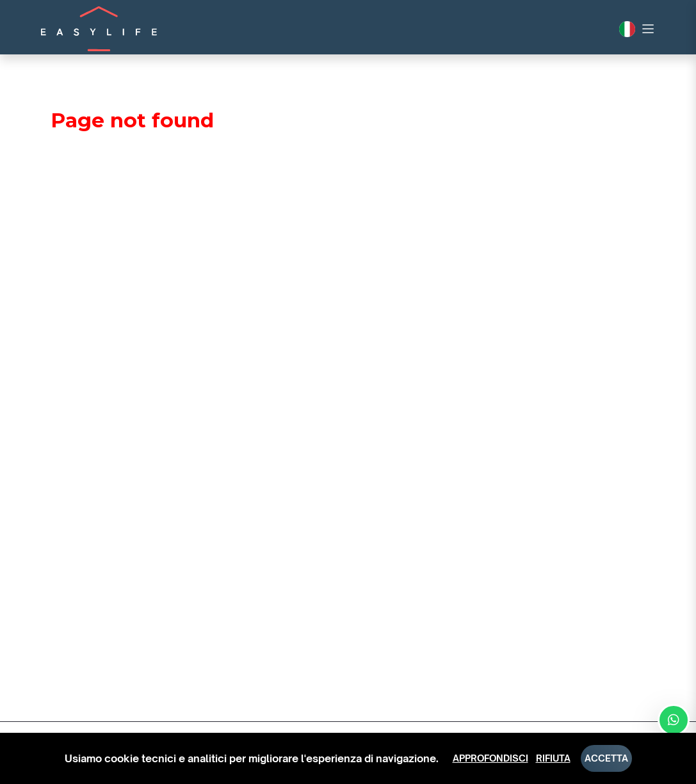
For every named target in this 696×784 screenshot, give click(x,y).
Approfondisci (490, 758)
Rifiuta (553, 758)
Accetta (606, 758)
